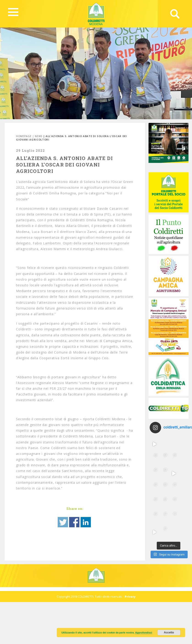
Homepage (24, 136)
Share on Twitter (63, 522)
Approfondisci (144, 633)
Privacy (130, 597)
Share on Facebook (74, 522)
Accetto (169, 633)
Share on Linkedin (86, 522)
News (39, 136)
